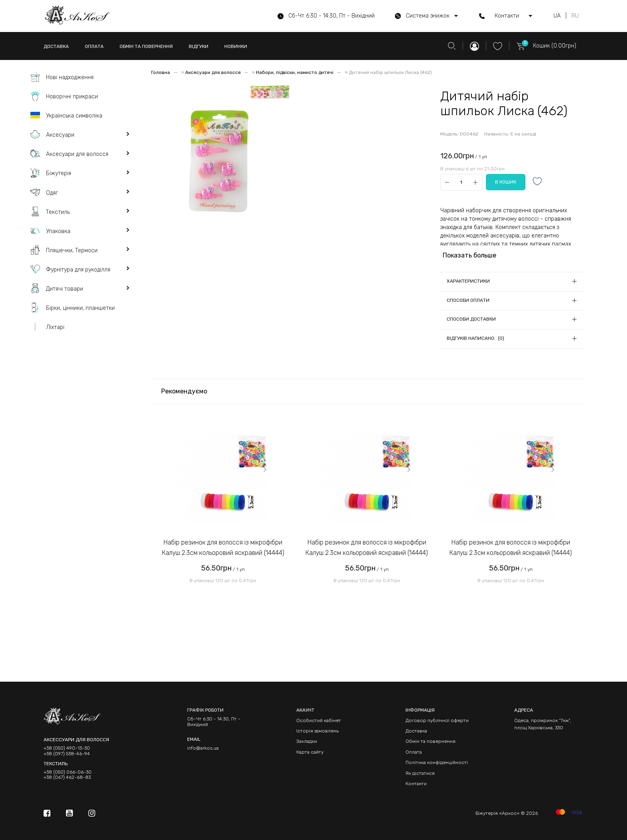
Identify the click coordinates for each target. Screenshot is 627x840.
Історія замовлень (317, 731)
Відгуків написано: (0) (475, 338)
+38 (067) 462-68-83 (67, 777)
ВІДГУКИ (199, 46)
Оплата (414, 752)
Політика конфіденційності (437, 762)
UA (557, 16)
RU (575, 16)
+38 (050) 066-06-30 (68, 772)
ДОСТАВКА (56, 46)
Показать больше (469, 255)
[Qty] (461, 182)
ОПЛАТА (94, 46)
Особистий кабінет (319, 720)
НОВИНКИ (236, 46)
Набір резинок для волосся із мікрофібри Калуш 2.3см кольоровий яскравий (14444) (223, 548)
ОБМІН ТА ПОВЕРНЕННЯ (146, 46)
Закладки (307, 741)
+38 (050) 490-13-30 (67, 748)
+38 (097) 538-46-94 (67, 754)
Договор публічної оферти (437, 720)
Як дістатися (420, 773)
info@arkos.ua (203, 748)
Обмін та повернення (430, 741)
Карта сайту (310, 752)
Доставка (416, 731)
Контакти (416, 784)
